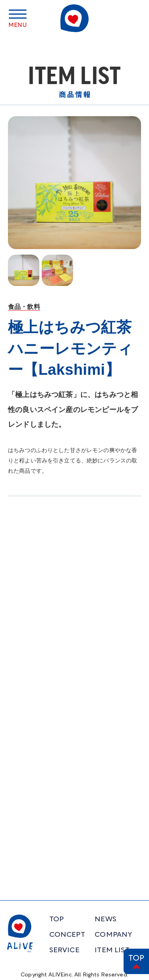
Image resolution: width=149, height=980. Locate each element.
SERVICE (64, 950)
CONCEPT (67, 935)
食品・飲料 (24, 307)
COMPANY (113, 935)
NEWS (105, 920)
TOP (136, 959)
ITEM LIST (112, 950)
